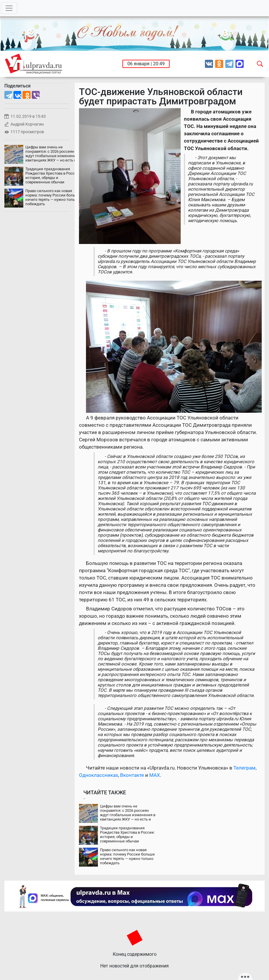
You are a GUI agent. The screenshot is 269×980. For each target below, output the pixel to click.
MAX (155, 775)
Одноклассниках (99, 775)
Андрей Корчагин (27, 124)
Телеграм (245, 768)
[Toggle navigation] (9, 8)
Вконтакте (132, 775)
